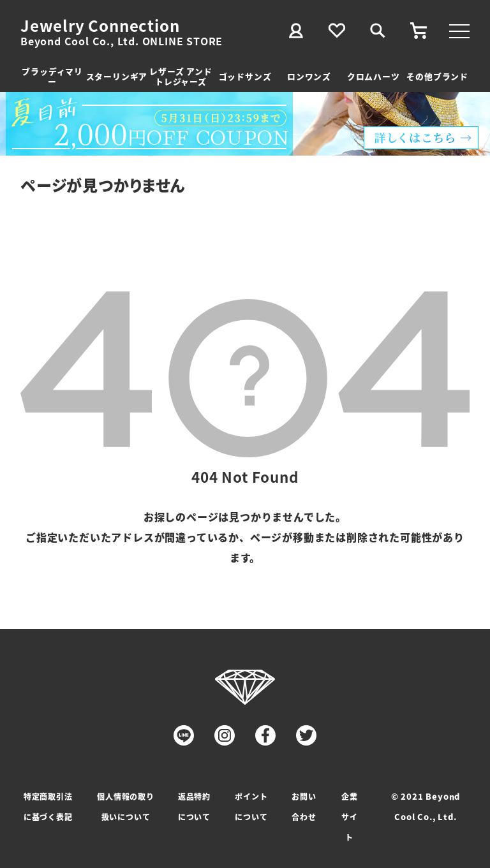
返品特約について (194, 806)
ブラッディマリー (52, 76)
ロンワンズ (309, 76)
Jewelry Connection (100, 26)
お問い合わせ (304, 806)
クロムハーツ (374, 76)
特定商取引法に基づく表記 (48, 806)
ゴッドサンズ (245, 76)
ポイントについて (251, 806)
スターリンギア (117, 76)
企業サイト (350, 817)
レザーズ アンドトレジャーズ (181, 76)
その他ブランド (437, 76)
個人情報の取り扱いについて (126, 806)
